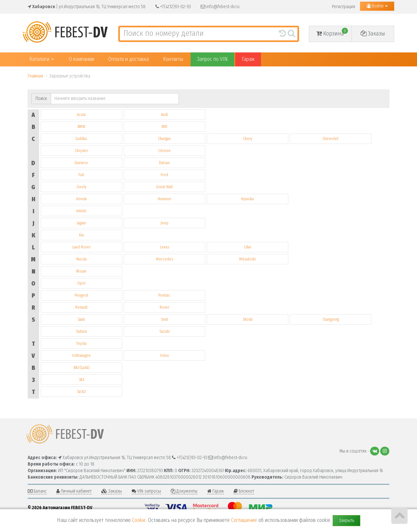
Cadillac (81, 139)
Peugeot (81, 295)
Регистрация (344, 7)
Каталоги (42, 59)
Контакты (173, 59)
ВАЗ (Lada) (81, 368)
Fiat (81, 175)
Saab (81, 319)
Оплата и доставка (129, 59)
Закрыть (346, 520)
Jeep (165, 223)
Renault (81, 307)
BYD (165, 127)
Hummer (165, 199)
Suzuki (165, 331)
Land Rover (81, 247)
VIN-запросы (146, 491)
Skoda (248, 319)
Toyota (81, 343)
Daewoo (81, 163)
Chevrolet (331, 139)
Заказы (373, 34)
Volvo (165, 356)
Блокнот (244, 491)
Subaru (81, 331)
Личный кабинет (74, 491)
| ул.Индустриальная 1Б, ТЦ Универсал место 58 (87, 7)
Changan (164, 139)
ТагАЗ (81, 392)
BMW (81, 127)
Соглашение (244, 520)
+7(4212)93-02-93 (173, 7)
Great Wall (164, 187)
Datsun (164, 163)
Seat (165, 319)
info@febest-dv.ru (220, 7)
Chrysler (81, 151)
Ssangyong (331, 319)
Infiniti (81, 211)
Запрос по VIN (212, 59)
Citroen (164, 151)
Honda (81, 199)
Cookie (139, 520)
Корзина (332, 32)
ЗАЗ (81, 380)
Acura (81, 115)
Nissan (81, 271)
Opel (81, 283)
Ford (164, 175)
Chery (248, 139)
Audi (165, 115)
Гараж (248, 59)
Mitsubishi (247, 259)
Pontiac (164, 295)
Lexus (165, 247)
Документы (184, 491)
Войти (377, 6)
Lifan (248, 247)
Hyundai (247, 199)
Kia (81, 235)
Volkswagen (81, 356)
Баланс (37, 491)
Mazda (81, 259)
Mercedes (165, 259)
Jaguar (81, 223)
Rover (165, 307)
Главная (35, 76)
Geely (81, 187)
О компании (81, 59)
